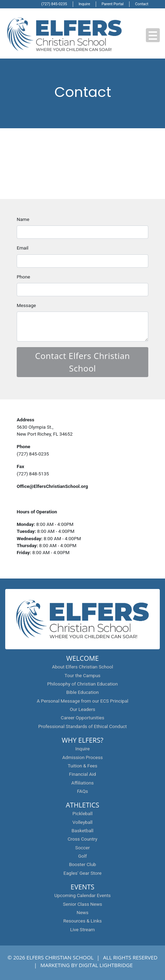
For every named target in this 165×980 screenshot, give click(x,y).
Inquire (84, 4)
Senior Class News (83, 904)
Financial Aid (82, 774)
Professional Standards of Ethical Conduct (83, 726)
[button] (153, 35)
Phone (23, 277)
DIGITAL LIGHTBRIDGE (106, 965)
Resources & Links (83, 921)
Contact (142, 4)
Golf (83, 856)
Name (23, 219)
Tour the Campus (82, 675)
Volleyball (82, 822)
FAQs (82, 791)
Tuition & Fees (82, 766)
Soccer (82, 848)
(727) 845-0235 (54, 4)
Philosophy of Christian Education (82, 684)
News (82, 912)
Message (26, 305)
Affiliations (82, 783)
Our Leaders (82, 709)
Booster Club (82, 864)
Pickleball (82, 813)
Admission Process (83, 757)
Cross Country (82, 839)
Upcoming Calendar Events (82, 895)
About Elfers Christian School (82, 667)
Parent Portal (113, 4)
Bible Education (82, 692)
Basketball (83, 830)
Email (23, 248)
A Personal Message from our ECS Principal (82, 701)
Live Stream (82, 929)
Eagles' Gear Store (82, 873)
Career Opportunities (83, 718)
